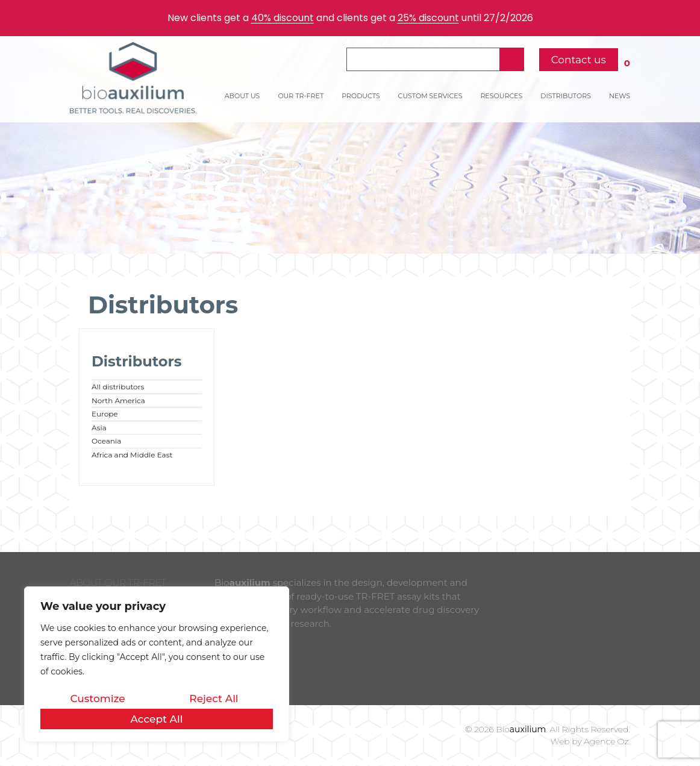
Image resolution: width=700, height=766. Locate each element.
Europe (105, 414)
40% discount (283, 18)
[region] (157, 664)
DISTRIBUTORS (566, 96)
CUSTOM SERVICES (430, 96)
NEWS (620, 96)
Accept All (156, 719)
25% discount (428, 18)
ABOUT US (242, 96)
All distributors (118, 387)
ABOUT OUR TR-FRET (118, 582)
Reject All (214, 699)
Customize (97, 699)
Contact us (579, 60)
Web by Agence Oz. (590, 741)
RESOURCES (501, 96)
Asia (99, 428)
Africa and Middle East (132, 455)
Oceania (106, 441)
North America (118, 400)
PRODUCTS (361, 96)
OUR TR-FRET (301, 96)
